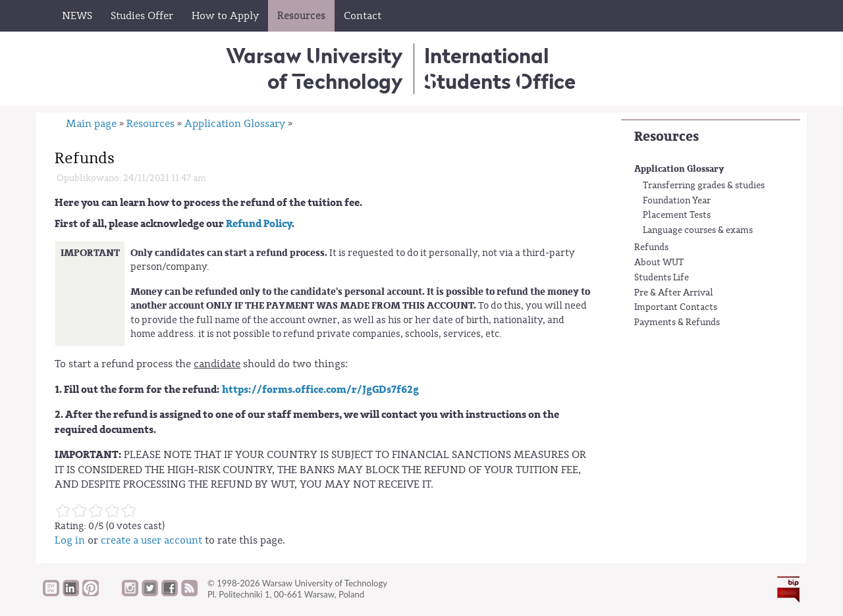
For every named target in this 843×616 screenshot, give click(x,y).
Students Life (662, 278)
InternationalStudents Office (500, 68)
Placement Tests (677, 215)
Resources (666, 137)
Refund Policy (259, 224)
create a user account (151, 540)
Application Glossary (679, 169)
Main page (91, 124)
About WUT (659, 263)
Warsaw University (314, 68)
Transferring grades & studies (704, 186)
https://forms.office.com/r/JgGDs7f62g (320, 390)
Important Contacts (676, 307)
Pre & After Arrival (674, 293)
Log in (70, 540)
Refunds (651, 247)
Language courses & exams (698, 230)
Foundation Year (677, 201)
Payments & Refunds (677, 322)
